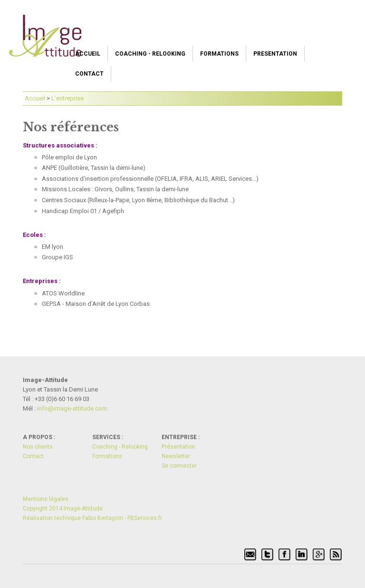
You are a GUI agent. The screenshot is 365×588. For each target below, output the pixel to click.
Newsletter (176, 456)
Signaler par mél (250, 555)
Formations (219, 54)
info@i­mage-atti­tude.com (72, 408)
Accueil (88, 54)
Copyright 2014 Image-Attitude (63, 509)
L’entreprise (67, 98)
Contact (89, 74)
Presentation (275, 54)
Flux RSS (336, 555)
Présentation (178, 447)
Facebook (285, 555)
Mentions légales (46, 499)
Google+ (319, 555)
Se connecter (179, 466)
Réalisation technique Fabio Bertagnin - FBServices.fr (92, 518)
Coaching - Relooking (150, 54)
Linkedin (302, 555)
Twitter (268, 555)
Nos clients (38, 447)
